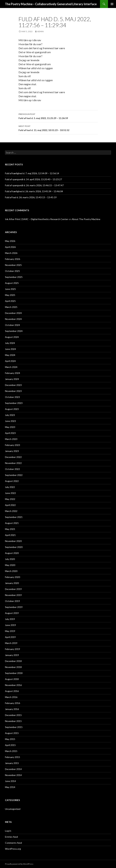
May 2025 (10, 295)
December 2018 (13, 661)
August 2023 (12, 409)
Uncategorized (13, 809)
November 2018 (13, 667)
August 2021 (12, 523)
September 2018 (14, 673)
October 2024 (12, 325)
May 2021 (10, 529)
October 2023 (12, 397)
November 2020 (13, 541)
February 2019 (13, 649)
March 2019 (11, 643)
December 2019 (13, 589)
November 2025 (13, 265)
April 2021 (10, 535)
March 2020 (11, 571)
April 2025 (10, 301)
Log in (8, 831)
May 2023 (10, 427)
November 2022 (13, 463)
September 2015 (14, 727)
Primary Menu (112, 4)
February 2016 (13, 703)
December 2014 (13, 769)
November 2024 (13, 319)
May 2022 (10, 499)
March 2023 (11, 439)
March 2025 (11, 307)
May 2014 (10, 787)
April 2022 (10, 505)
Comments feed (13, 843)
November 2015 (13, 721)
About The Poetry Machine (86, 219)
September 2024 (14, 331)
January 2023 (12, 451)
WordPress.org (13, 849)
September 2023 (14, 403)
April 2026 (10, 247)
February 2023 (13, 445)
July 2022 (10, 487)
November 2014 (13, 775)
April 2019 (10, 637)
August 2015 (12, 733)
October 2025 (12, 271)
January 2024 (12, 379)
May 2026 (10, 241)
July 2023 (10, 415)
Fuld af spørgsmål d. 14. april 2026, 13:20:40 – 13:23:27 (33, 179)
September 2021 (14, 517)
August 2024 (12, 337)
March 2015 (11, 751)
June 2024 (10, 349)
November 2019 (13, 595)
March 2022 (11, 511)
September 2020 (14, 547)
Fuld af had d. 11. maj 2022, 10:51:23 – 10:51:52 (58, 128)
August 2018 (12, 679)
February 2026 (13, 259)
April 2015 (10, 745)
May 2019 (10, 631)
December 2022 (13, 457)
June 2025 (10, 289)
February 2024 (13, 373)
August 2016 (12, 691)
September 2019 (14, 607)
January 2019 (12, 655)
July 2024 (10, 343)
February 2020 (13, 577)
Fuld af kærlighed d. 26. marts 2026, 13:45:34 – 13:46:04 (34, 191)
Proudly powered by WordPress (19, 864)
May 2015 (10, 739)
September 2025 (14, 277)
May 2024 (10, 355)
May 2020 (10, 565)
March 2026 (11, 253)
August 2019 (12, 613)
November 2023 (13, 391)
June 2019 (10, 625)
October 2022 (12, 469)
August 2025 (12, 283)
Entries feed (11, 837)
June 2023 (10, 421)
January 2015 (12, 763)
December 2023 (13, 385)
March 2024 (11, 367)
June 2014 (10, 781)
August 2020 (12, 553)
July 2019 (10, 619)
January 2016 (12, 709)
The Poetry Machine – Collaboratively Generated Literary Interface (51, 4)
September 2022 (14, 475)
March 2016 (11, 697)
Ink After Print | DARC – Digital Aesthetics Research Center (37, 219)
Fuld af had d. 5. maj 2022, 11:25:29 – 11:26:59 (58, 116)
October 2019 (12, 601)
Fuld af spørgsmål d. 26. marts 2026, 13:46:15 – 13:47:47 (34, 185)
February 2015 (13, 757)
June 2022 (10, 493)
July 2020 (10, 559)
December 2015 (13, 715)
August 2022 (12, 481)
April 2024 (10, 361)
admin (40, 31)
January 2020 (12, 583)
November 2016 (13, 685)
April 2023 (10, 433)
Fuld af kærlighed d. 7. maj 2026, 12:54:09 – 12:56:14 (32, 173)
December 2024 (13, 313)
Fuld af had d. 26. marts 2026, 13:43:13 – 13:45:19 (31, 197)
